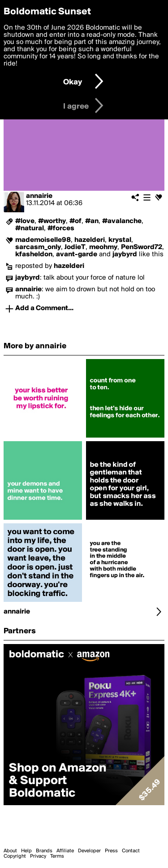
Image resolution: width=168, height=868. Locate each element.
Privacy (38, 856)
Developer (89, 851)
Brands (44, 851)
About (10, 851)
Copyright (15, 856)
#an (92, 221)
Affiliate (65, 851)
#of (75, 221)
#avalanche (122, 221)
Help (26, 851)
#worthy (52, 221)
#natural (30, 228)
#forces (61, 228)
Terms (57, 856)
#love (25, 221)
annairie (39, 196)
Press (111, 851)
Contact (131, 851)
